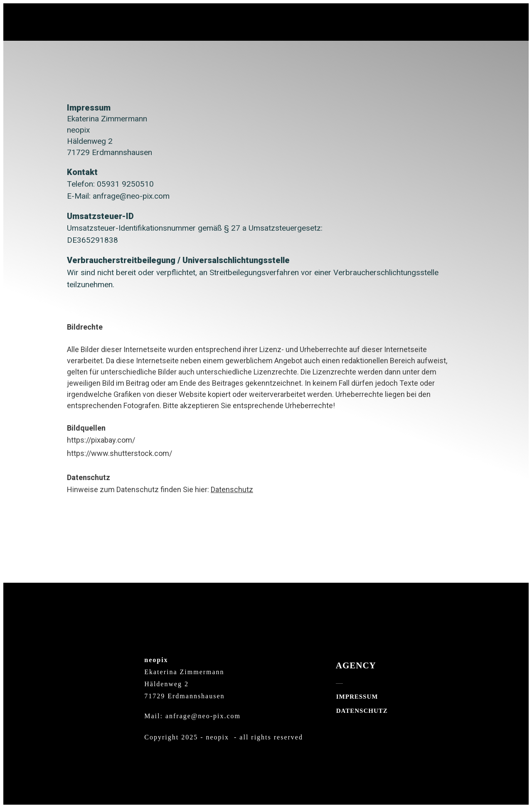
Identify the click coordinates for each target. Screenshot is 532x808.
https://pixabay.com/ (101, 440)
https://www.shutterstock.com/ (119, 453)
